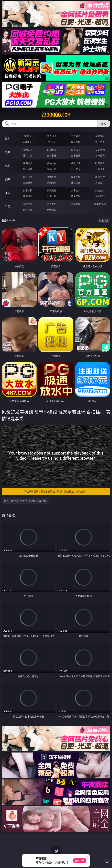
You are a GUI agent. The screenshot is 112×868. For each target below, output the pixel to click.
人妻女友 (76, 190)
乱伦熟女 (76, 169)
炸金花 (52, 142)
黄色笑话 (76, 196)
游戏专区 (100, 136)
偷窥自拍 (28, 177)
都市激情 (28, 190)
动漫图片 (100, 177)
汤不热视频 (100, 204)
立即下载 (80, 860)
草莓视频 (76, 204)
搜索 (104, 124)
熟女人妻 (28, 155)
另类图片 (100, 183)
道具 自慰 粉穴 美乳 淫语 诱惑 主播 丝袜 (25, 501)
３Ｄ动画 (100, 150)
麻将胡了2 (28, 142)
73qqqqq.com (56, 115)
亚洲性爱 (28, 163)
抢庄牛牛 (100, 142)
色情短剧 (52, 210)
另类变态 (100, 169)
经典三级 (52, 169)
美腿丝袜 (28, 183)
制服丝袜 (28, 169)
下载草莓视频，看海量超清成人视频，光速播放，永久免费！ (66, 491)
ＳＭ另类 (100, 155)
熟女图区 (76, 183)
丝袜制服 (52, 155)
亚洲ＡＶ (28, 150)
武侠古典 (100, 190)
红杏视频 (28, 210)
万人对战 (76, 136)
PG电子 (28, 136)
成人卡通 (76, 163)
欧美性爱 (100, 163)
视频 (8, 152)
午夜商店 (52, 204)
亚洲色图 (52, 177)
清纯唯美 (52, 183)
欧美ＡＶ (76, 150)
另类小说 (52, 196)
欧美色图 (76, 177)
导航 (8, 206)
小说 (8, 193)
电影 (8, 166)
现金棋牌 (76, 142)
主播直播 (76, 155)
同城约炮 (28, 204)
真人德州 (52, 136)
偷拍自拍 (52, 163)
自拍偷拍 (52, 150)
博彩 (8, 139)
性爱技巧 (100, 196)
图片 (8, 179)
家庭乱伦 (52, 190)
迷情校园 (28, 196)
